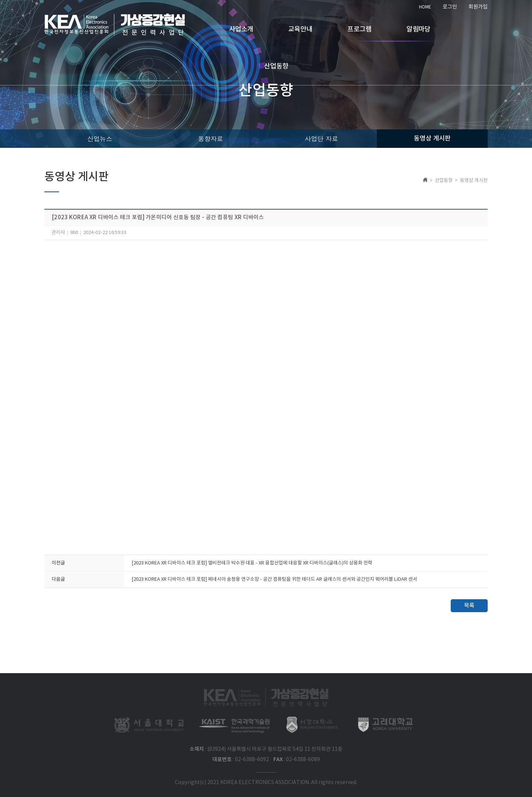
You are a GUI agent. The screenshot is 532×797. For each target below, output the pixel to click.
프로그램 (359, 29)
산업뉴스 (100, 139)
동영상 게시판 (432, 139)
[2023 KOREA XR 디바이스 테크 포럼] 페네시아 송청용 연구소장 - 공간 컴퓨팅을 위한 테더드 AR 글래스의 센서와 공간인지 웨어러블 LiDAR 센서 (274, 579)
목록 (469, 606)
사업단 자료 (322, 139)
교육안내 (300, 29)
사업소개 (241, 29)
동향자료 (211, 139)
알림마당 (418, 29)
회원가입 (478, 7)
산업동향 (276, 66)
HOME (425, 7)
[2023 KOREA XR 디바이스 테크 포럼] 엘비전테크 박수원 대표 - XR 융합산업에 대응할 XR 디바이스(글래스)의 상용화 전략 (252, 563)
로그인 (450, 7)
